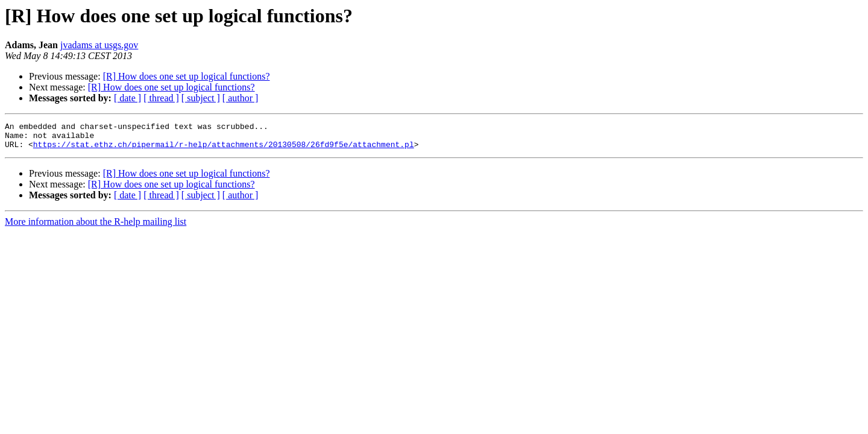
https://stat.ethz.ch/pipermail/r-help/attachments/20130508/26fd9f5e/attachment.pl (224, 149)
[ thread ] (161, 98)
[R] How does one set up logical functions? (187, 76)
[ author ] (241, 98)
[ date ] (127, 98)
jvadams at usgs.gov (99, 45)
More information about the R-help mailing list (96, 227)
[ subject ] (201, 98)
